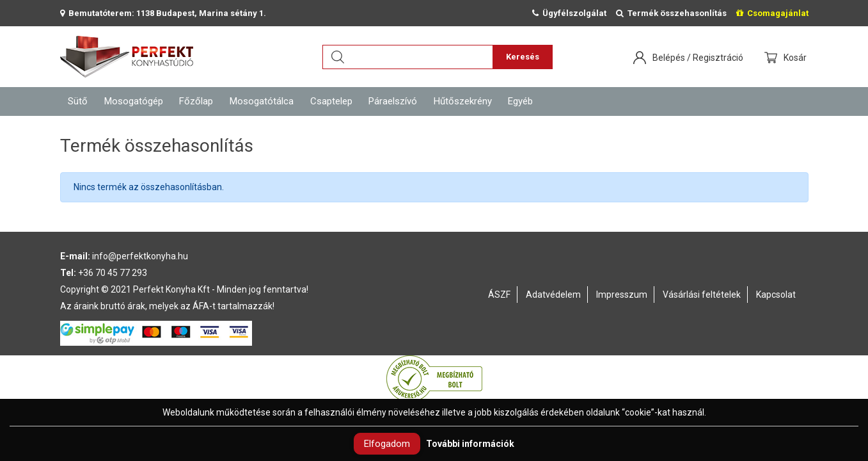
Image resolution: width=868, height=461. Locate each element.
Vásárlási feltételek (702, 295)
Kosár (796, 58)
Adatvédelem (553, 295)
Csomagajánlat (772, 13)
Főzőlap (196, 101)
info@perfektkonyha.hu (140, 256)
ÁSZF (499, 295)
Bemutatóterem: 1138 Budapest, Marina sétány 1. (163, 13)
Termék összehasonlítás (671, 13)
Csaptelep (331, 101)
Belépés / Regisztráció (698, 58)
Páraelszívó (393, 101)
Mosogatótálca (262, 101)
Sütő (78, 101)
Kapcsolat (776, 295)
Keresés (523, 57)
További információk (470, 444)
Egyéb (520, 101)
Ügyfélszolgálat (569, 13)
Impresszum (622, 295)
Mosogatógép (134, 101)
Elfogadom (387, 444)
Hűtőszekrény (463, 101)
